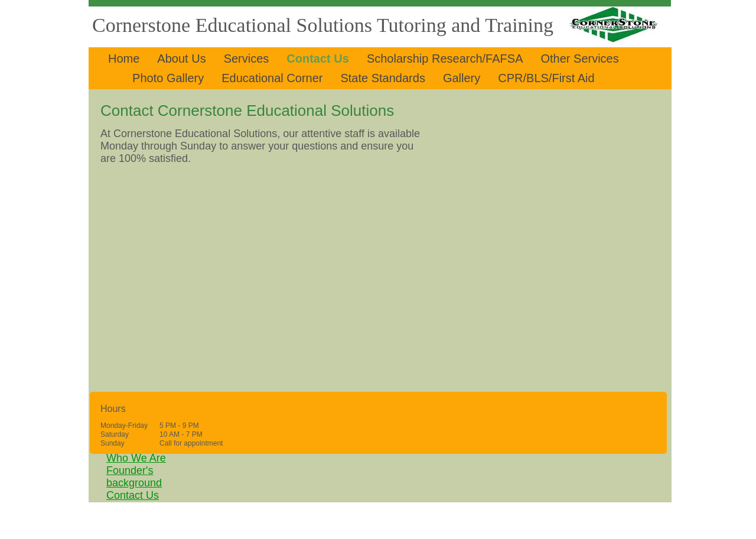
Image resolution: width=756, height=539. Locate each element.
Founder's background (134, 477)
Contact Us (133, 495)
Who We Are (136, 458)
